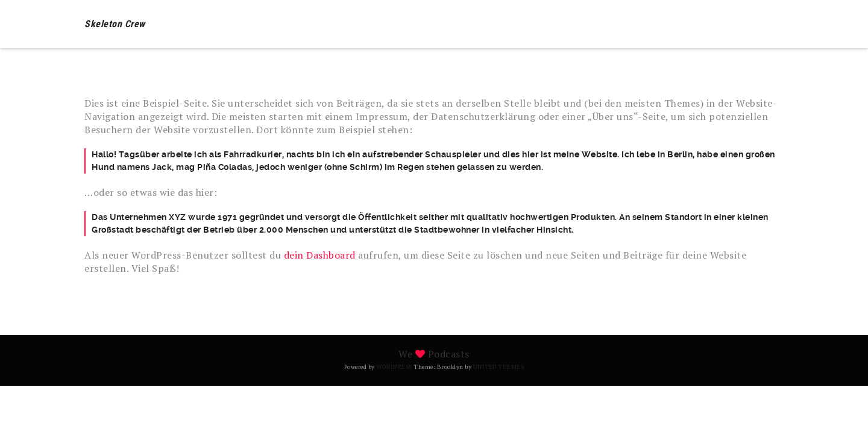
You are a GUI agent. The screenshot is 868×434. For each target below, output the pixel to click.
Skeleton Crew (115, 24)
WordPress (394, 367)
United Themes (499, 367)
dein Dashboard (320, 255)
